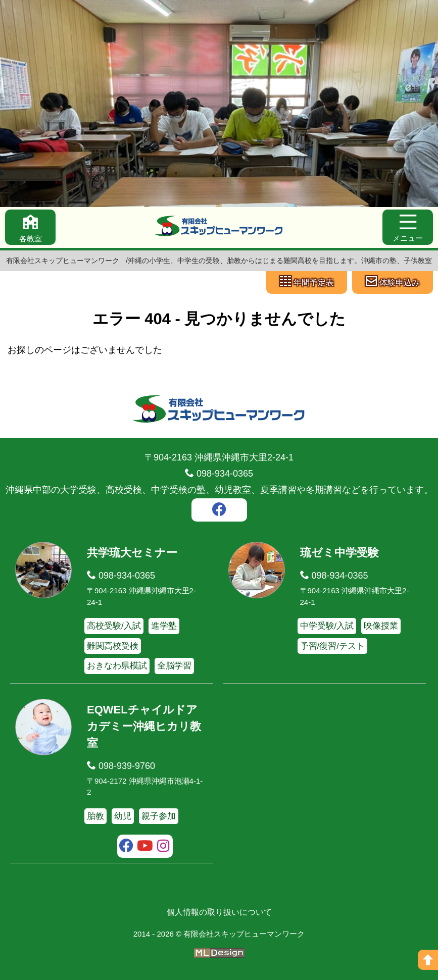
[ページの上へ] (428, 960)
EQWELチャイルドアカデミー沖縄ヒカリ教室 (144, 726)
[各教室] (30, 227)
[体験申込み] (393, 282)
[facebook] (219, 511)
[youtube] (145, 847)
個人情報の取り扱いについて (219, 912)
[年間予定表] (307, 282)
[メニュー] (408, 227)
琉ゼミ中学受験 (339, 553)
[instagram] (163, 847)
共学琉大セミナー (132, 553)
